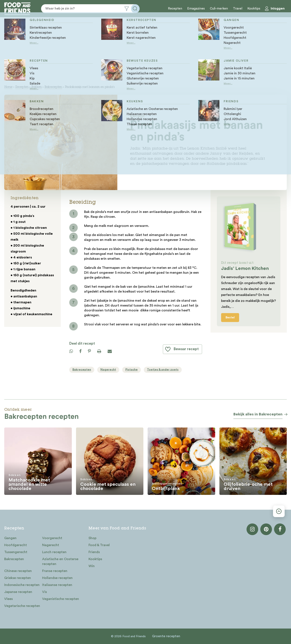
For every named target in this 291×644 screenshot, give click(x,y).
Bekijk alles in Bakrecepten (258, 414)
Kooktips (254, 9)
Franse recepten (55, 571)
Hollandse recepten (57, 578)
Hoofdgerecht (16, 545)
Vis (44, 592)
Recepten (175, 9)
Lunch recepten (54, 552)
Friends (94, 552)
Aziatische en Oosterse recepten (60, 561)
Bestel (230, 318)
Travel (238, 9)
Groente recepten (166, 636)
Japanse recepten (18, 592)
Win (92, 566)
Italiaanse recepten (57, 585)
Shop (92, 538)
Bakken (37, 87)
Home (8, 87)
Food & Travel (99, 545)
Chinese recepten (18, 571)
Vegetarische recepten (22, 606)
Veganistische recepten (61, 599)
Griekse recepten (18, 578)
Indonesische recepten (22, 585)
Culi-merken (219, 9)
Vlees (8, 599)
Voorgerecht (52, 538)
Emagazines (196, 9)
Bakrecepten (53, 87)
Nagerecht (51, 545)
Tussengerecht (16, 552)
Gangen (10, 538)
